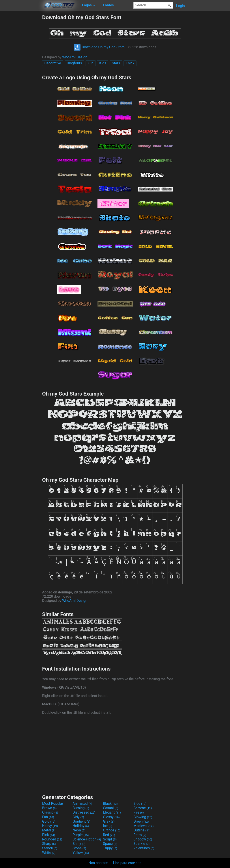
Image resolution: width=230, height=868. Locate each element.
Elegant (112, 812)
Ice (108, 826)
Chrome (143, 808)
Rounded (52, 839)
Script (110, 839)
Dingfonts (74, 63)
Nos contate (98, 863)
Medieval (144, 826)
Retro (140, 835)
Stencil (50, 848)
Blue (140, 804)
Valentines (144, 848)
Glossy (111, 817)
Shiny (79, 844)
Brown (49, 808)
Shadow (143, 839)
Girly (78, 817)
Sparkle (141, 844)
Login (180, 6)
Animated (82, 804)
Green (141, 821)
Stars (116, 63)
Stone (79, 848)
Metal (49, 830)
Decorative (53, 63)
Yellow (81, 853)
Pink (49, 835)
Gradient (81, 821)
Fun (91, 63)
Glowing (143, 817)
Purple (81, 835)
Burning (81, 808)
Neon (79, 830)
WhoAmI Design (75, 57)
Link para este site (127, 863)
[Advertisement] (21, 80)
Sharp (49, 844)
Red (109, 835)
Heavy (50, 826)
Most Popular (53, 804)
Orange (112, 830)
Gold (49, 821)
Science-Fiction (87, 839)
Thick (130, 63)
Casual (111, 808)
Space (110, 844)
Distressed (84, 812)
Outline (142, 830)
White (49, 853)
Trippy (110, 848)
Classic (50, 812)
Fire (139, 812)
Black (110, 804)
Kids (103, 63)
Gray (109, 821)
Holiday (81, 826)
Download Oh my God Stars (99, 47)
